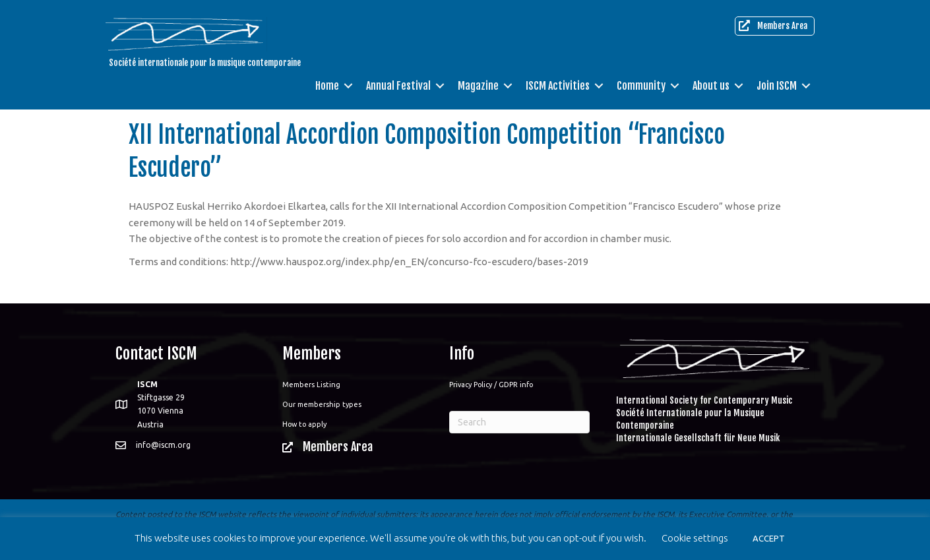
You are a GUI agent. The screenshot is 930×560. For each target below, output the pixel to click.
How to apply (304, 424)
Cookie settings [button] (695, 538)
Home (327, 86)
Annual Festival (398, 86)
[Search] (519, 422)
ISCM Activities (558, 86)
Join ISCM (777, 86)
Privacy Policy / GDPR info (491, 385)
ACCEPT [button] (769, 538)
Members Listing (311, 385)
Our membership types (322, 404)
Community (641, 86)
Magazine (478, 86)
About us (711, 86)
